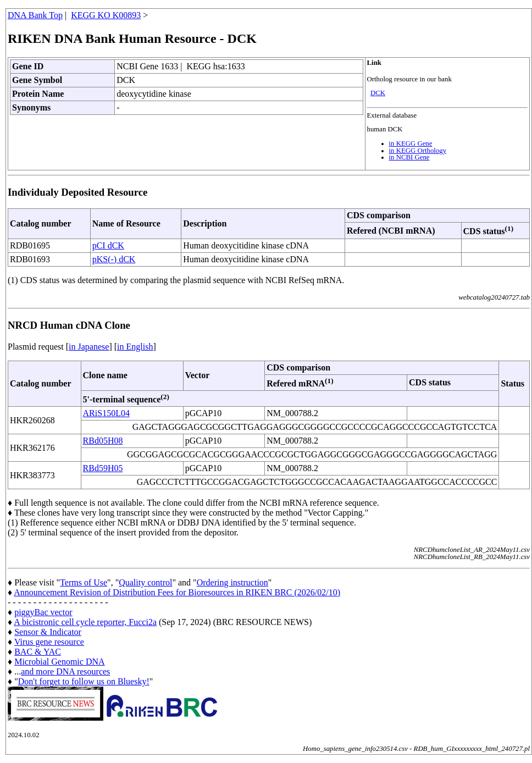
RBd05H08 (103, 441)
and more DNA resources (65, 671)
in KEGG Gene (411, 143)
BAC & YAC (38, 652)
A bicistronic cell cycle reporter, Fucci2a (85, 622)
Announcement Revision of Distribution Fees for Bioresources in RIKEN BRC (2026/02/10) (177, 592)
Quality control (145, 582)
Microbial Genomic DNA (59, 662)
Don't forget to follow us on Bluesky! (84, 681)
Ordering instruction (232, 582)
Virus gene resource (49, 642)
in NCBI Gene (409, 157)
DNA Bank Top (35, 15)
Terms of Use (84, 582)
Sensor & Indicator (48, 632)
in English (135, 347)
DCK (378, 93)
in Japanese (89, 347)
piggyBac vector (43, 612)
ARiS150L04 (106, 413)
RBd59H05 (103, 468)
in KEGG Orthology (418, 151)
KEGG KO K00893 (106, 15)
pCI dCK (108, 245)
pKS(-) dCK (114, 259)
